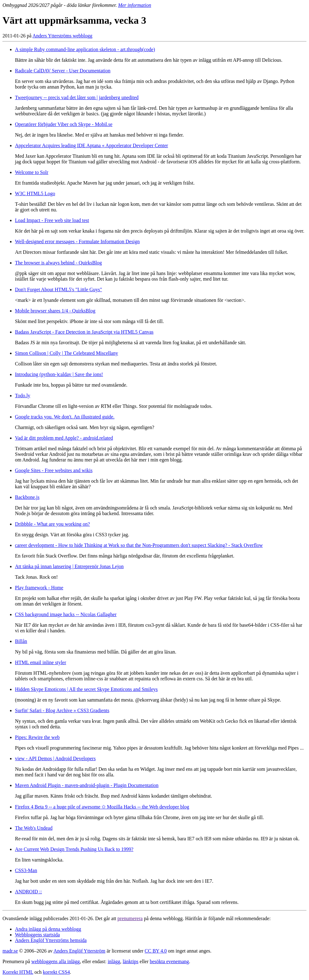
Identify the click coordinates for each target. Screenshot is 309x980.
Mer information (135, 5)
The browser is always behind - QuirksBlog (58, 263)
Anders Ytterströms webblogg (62, 36)
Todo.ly (23, 396)
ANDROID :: (29, 892)
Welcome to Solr (32, 172)
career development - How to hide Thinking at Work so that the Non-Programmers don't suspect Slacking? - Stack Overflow (139, 545)
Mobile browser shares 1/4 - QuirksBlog (55, 311)
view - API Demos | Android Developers (55, 758)
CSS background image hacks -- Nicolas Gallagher (66, 614)
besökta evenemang (169, 961)
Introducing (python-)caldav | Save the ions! (59, 374)
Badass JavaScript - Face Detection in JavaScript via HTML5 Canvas (84, 332)
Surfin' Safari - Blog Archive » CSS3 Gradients (62, 710)
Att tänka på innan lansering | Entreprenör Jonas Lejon (69, 566)
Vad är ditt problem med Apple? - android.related (64, 438)
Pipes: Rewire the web (37, 737)
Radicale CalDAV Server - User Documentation (63, 71)
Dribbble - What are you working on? (52, 524)
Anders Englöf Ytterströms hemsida (51, 940)
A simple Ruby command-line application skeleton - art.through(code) (85, 49)
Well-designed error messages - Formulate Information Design (77, 241)
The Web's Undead (34, 828)
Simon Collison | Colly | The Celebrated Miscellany (67, 353)
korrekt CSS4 (57, 972)
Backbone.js (27, 497)
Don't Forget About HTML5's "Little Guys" (58, 290)
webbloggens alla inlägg (55, 961)
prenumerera (130, 918)
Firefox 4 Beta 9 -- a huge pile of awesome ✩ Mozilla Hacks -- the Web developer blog (102, 807)
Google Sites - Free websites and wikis (54, 470)
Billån (21, 641)
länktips (131, 961)
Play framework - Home (39, 588)
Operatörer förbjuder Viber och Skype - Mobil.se (64, 124)
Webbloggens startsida (37, 935)
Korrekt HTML (18, 972)
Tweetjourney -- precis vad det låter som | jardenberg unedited (77, 97)
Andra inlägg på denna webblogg (48, 929)
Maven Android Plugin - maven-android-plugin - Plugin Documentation (87, 785)
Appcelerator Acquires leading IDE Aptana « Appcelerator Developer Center (91, 145)
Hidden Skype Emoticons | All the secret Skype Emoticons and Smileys (86, 689)
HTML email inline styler (40, 662)
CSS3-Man (26, 870)
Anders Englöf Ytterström (79, 951)
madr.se (10, 951)
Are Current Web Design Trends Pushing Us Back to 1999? (74, 849)
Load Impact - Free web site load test (52, 220)
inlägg (114, 961)
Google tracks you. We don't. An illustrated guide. (65, 417)
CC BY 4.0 (156, 951)
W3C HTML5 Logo (35, 193)
